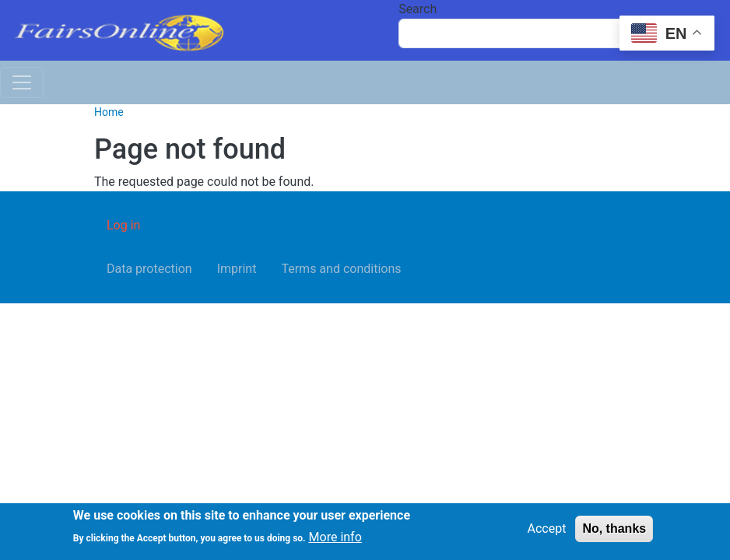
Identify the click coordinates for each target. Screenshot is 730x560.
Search (418, 9)
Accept (547, 529)
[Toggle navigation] (22, 82)
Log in (123, 225)
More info (335, 539)
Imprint (237, 269)
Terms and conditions (341, 269)
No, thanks (614, 529)
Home (109, 112)
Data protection (149, 269)
